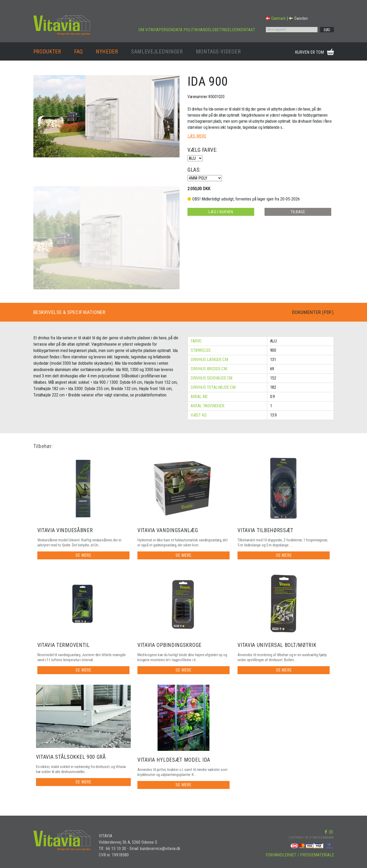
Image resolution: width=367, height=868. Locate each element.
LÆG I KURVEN (220, 212)
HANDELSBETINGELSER (218, 30)
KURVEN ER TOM (309, 52)
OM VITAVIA (149, 30)
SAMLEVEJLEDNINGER (157, 52)
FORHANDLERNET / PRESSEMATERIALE (300, 855)
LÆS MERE (197, 136)
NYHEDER (107, 52)
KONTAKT (247, 30)
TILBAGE (298, 212)
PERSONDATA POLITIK (178, 30)
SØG (327, 30)
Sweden (298, 18)
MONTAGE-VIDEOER (218, 52)
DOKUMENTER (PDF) (311, 312)
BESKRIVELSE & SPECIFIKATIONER (72, 312)
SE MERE (83, 555)
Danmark (276, 18)
